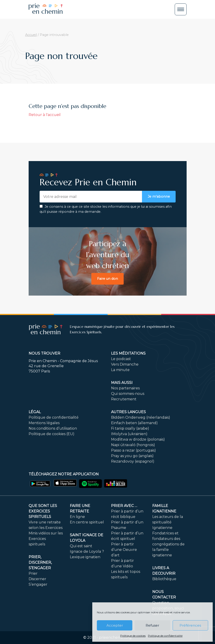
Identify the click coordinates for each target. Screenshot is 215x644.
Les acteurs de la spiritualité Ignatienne (168, 522)
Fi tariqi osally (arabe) (130, 428)
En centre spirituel (87, 522)
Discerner (37, 579)
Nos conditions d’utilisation (53, 428)
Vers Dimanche (125, 364)
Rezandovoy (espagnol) (133, 461)
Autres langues (128, 412)
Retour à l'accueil (45, 115)
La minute (120, 370)
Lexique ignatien (85, 557)
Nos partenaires (125, 388)
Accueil (31, 35)
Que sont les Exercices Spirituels (43, 511)
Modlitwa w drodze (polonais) (138, 439)
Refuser (152, 625)
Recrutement (124, 399)
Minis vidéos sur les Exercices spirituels (46, 539)
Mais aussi (122, 383)
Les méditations (128, 353)
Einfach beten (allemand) (134, 423)
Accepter (115, 625)
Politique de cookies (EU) (52, 434)
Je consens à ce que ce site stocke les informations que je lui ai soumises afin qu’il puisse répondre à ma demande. (106, 209)
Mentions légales (44, 423)
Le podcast (121, 359)
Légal (35, 412)
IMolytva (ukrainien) (129, 434)
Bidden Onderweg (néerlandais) (141, 417)
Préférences (190, 625)
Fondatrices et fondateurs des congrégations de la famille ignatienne (168, 544)
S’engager (38, 584)
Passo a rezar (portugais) (133, 450)
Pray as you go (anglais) (132, 456)
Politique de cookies (133, 636)
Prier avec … (124, 506)
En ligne (77, 517)
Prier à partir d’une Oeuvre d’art (124, 550)
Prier (33, 573)
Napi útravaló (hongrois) (133, 445)
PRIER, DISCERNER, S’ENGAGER (40, 562)
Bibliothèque (164, 579)
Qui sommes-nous (128, 394)
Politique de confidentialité (165, 636)
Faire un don (107, 279)
